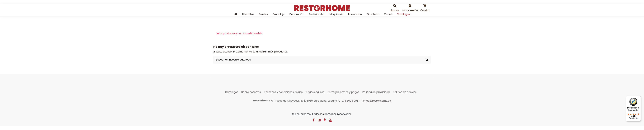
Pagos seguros (315, 92)
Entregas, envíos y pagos (343, 92)
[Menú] (639, 98)
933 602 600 (349, 101)
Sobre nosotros (251, 92)
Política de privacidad (376, 92)
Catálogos (232, 92)
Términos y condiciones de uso (283, 92)
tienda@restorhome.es (376, 101)
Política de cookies (405, 92)
